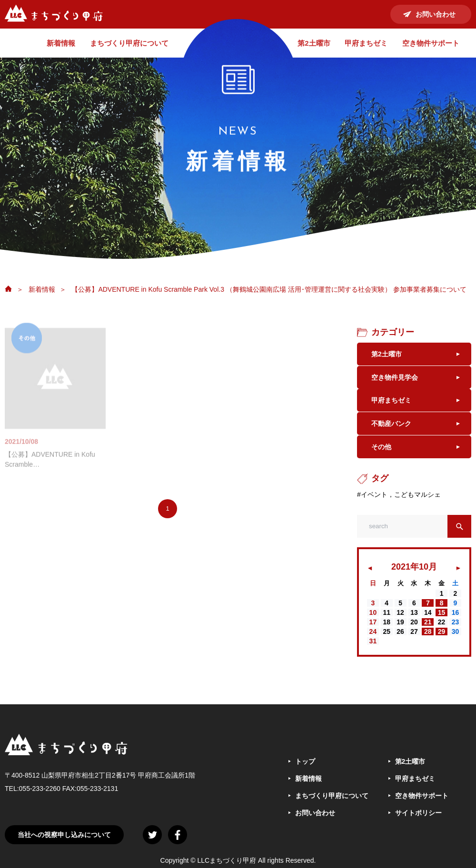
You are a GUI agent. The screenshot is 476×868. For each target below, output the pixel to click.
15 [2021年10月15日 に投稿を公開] (442, 622)
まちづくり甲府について (129, 43)
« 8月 (371, 576)
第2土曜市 (314, 43)
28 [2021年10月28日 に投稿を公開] (428, 641)
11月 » (459, 576)
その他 (381, 457)
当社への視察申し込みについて (64, 845)
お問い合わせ (436, 14)
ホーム (8, 289)
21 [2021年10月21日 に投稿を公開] (428, 632)
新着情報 (61, 43)
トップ (305, 771)
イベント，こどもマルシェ (401, 504)
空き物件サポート (431, 43)
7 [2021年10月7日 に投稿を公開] (428, 613)
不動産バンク (391, 431)
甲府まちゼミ (366, 43)
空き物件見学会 (395, 380)
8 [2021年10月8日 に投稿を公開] (442, 613)
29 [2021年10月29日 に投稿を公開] (442, 641)
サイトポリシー (418, 823)
